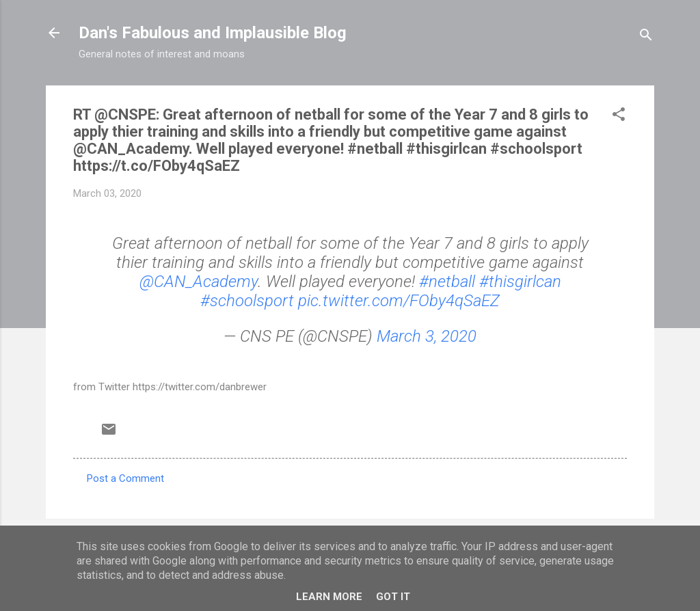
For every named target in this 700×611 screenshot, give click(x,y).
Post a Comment (125, 478)
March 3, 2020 (427, 336)
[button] (619, 117)
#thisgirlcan (520, 282)
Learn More (329, 597)
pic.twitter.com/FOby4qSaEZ (399, 301)
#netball (447, 282)
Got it (393, 597)
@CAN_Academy (199, 282)
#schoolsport (247, 301)
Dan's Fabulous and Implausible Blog (213, 33)
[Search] (646, 37)
